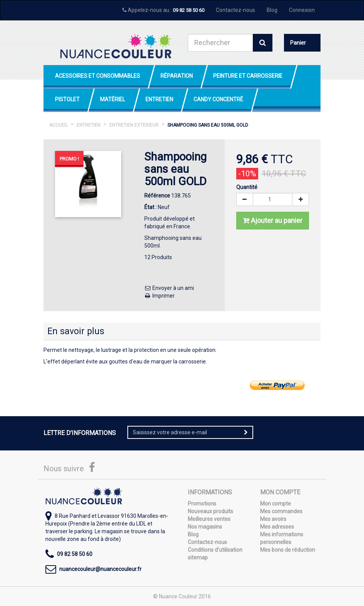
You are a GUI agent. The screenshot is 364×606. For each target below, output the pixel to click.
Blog (272, 10)
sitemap (198, 557)
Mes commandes (281, 511)
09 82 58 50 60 (189, 10)
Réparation (177, 76)
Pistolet (67, 99)
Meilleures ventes (209, 519)
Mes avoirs (273, 519)
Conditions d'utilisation (215, 550)
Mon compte (276, 504)
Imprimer (159, 296)
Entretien (159, 99)
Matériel (113, 99)
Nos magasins (205, 527)
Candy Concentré (218, 99)
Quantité (247, 187)
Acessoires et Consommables (98, 76)
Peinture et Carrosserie (248, 76)
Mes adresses (277, 527)
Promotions (202, 504)
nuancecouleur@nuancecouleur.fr (100, 569)
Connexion (302, 10)
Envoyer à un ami (169, 288)
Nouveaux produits (210, 511)
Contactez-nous (235, 10)
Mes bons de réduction (288, 550)
